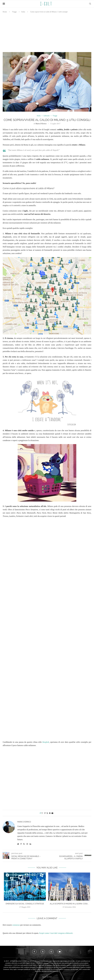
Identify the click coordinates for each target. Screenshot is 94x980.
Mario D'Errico (41, 124)
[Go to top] (47, 977)
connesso (16, 925)
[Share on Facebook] (45, 813)
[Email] (60, 952)
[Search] (90, 4)
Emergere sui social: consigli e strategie (25, 904)
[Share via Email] (52, 813)
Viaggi (14, 12)
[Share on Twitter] (47, 813)
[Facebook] (34, 952)
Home (5, 12)
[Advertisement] (47, 33)
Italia (23, 12)
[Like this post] (42, 813)
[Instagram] (51, 952)
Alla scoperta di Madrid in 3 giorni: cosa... (69, 904)
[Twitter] (43, 952)
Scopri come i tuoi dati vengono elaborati (56, 933)
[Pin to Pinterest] (50, 813)
